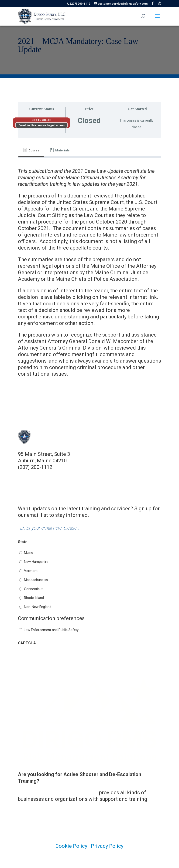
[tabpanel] (89, 273)
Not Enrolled (42, 120)
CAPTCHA (27, 643)
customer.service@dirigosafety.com (60, 474)
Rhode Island (34, 598)
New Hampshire (36, 562)
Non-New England (38, 607)
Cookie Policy (71, 846)
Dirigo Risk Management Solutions (58, 793)
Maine (29, 553)
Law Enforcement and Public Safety (51, 630)
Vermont (31, 571)
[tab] (31, 150)
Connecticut (33, 589)
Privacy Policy (107, 846)
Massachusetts (36, 580)
